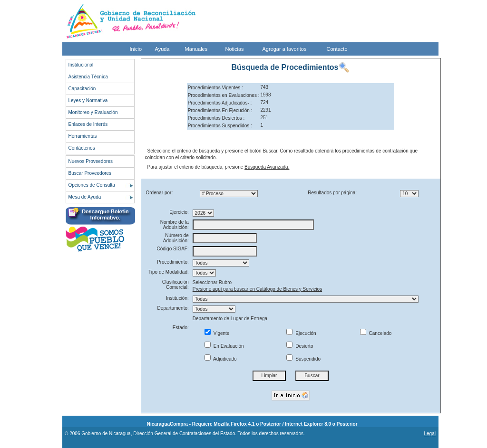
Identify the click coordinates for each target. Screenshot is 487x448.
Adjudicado (221, 359)
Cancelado (376, 333)
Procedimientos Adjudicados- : (220, 103)
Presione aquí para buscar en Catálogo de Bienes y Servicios (257, 289)
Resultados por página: (332, 193)
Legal (429, 434)
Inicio (136, 49)
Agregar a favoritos (285, 49)
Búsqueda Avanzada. (267, 167)
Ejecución (301, 333)
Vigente (217, 333)
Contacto (337, 49)
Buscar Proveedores (90, 173)
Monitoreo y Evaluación (93, 112)
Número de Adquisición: (176, 238)
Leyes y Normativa (88, 100)
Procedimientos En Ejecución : (220, 110)
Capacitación (82, 89)
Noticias (235, 49)
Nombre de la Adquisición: (175, 225)
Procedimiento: (173, 262)
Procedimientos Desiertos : (216, 118)
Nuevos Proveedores (91, 161)
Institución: (177, 298)
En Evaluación (224, 346)
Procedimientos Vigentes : (215, 88)
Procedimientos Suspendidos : (220, 126)
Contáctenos (82, 148)
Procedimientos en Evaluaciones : (224, 95)
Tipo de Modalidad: (169, 272)
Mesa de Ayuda (85, 197)
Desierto (300, 346)
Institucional (81, 65)
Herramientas (83, 136)
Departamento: (173, 308)
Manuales (196, 49)
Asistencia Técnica (88, 77)
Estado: (181, 328)
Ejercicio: (179, 212)
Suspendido (303, 359)
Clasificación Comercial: (175, 285)
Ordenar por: (160, 193)
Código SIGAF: (173, 249)
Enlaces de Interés (88, 124)
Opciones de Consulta (92, 185)
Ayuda (162, 49)
